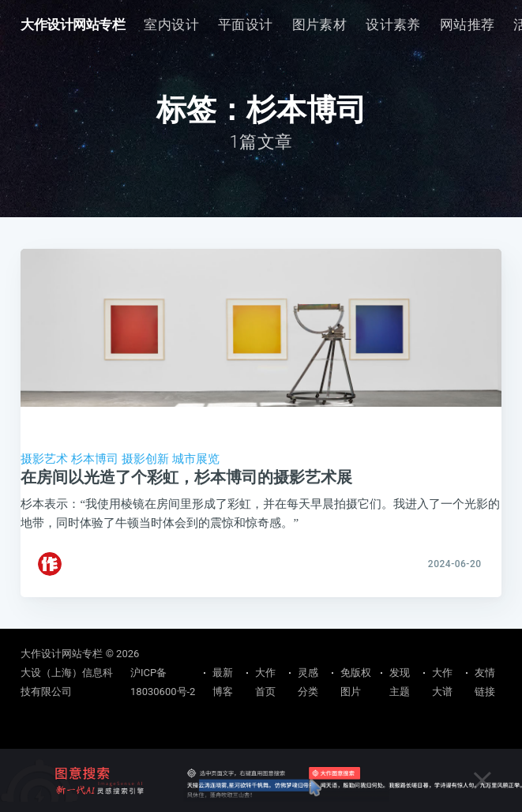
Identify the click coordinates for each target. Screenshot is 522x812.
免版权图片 (356, 682)
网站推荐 (468, 24)
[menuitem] (171, 25)
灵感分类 (308, 682)
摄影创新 (145, 459)
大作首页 (265, 682)
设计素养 (393, 24)
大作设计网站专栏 (73, 24)
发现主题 (400, 682)
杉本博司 (95, 459)
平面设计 (246, 24)
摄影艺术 (44, 459)
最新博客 (223, 682)
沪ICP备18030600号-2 (163, 682)
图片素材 (320, 24)
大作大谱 (442, 682)
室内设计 (171, 24)
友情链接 (485, 682)
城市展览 (196, 459)
